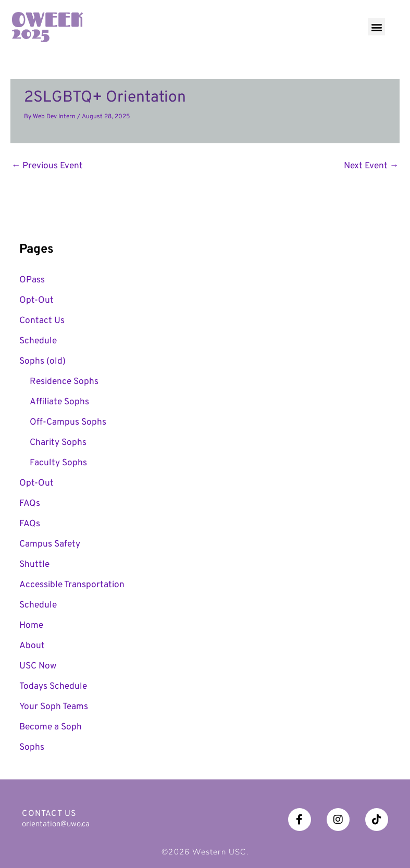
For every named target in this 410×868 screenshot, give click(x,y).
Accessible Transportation (72, 585)
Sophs (32, 748)
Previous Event (47, 166)
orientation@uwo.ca (56, 824)
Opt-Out (36, 301)
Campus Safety (50, 544)
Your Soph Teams (54, 707)
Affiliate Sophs (59, 402)
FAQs (30, 504)
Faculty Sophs (58, 463)
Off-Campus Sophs (68, 423)
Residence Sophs (64, 382)
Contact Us (42, 321)
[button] (376, 27)
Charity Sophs (58, 443)
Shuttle (34, 565)
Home (31, 626)
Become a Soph (51, 727)
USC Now (38, 666)
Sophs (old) (42, 362)
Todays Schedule (53, 687)
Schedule (38, 341)
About (32, 646)
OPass (32, 280)
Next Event (371, 166)
